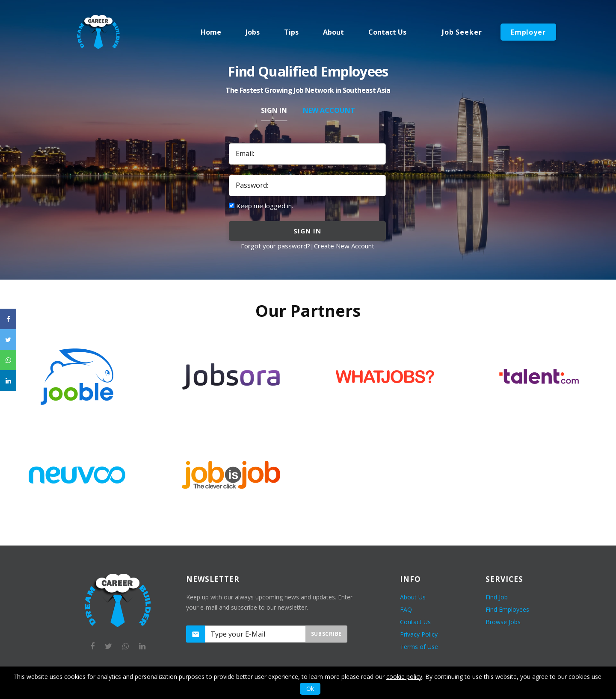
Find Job (497, 597)
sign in (307, 231)
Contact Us (415, 622)
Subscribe (326, 634)
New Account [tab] (329, 110)
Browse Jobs (503, 622)
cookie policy (404, 677)
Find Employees (507, 609)
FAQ (406, 609)
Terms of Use (419, 647)
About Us (413, 597)
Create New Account (344, 246)
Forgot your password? (275, 246)
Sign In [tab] (274, 110)
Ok (310, 689)
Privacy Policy (419, 634)
